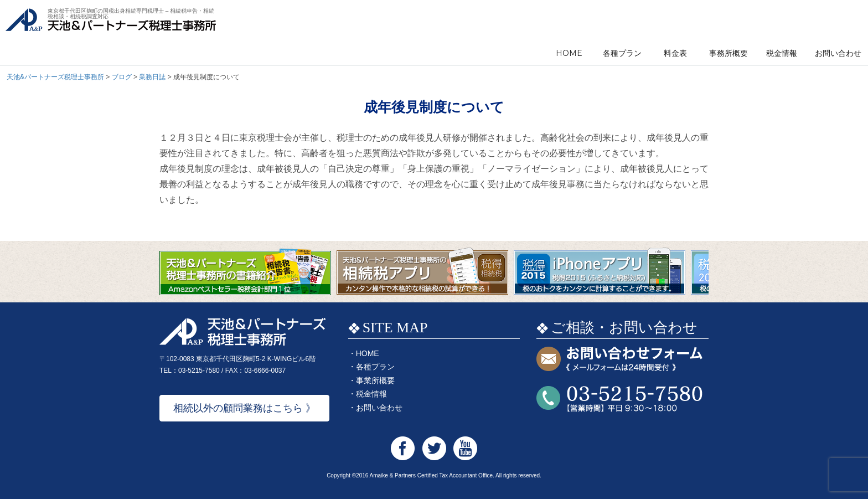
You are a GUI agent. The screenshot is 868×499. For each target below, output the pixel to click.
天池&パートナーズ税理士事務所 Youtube (465, 448)
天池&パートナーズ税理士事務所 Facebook (403, 448)
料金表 (675, 53)
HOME (569, 53)
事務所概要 (728, 53)
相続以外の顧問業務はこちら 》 (244, 408)
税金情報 (782, 53)
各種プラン (622, 53)
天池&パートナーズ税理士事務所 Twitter (434, 448)
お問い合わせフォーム (619, 360)
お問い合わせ (838, 53)
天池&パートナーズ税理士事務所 (111, 34)
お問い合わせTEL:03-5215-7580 (619, 399)
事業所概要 (375, 380)
